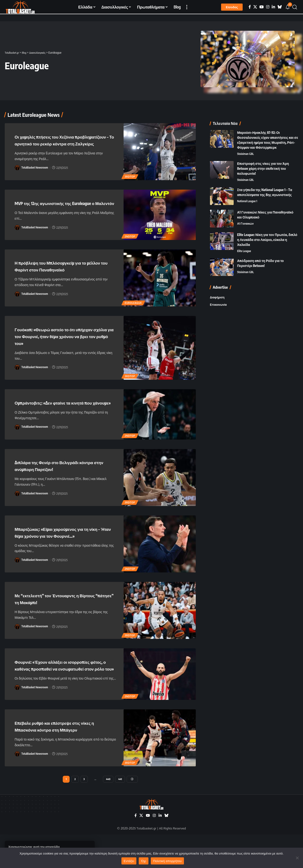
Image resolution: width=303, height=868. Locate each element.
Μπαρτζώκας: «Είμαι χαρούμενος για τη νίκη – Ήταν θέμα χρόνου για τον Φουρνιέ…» (62, 555)
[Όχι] (297, 858)
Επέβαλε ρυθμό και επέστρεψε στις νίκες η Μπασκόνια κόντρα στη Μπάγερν (65, 758)
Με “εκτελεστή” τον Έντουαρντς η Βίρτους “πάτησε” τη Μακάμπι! (56, 624)
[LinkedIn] (273, 7)
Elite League (245, 243)
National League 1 (248, 193)
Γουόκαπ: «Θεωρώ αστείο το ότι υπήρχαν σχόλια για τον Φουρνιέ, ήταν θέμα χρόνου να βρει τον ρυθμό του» (65, 349)
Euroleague (134, 315)
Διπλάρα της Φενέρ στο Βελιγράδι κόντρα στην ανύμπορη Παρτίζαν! (65, 485)
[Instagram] (268, 7)
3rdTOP (130, 183)
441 (120, 812)
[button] (187, 7)
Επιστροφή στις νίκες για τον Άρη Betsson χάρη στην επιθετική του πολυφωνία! (263, 159)
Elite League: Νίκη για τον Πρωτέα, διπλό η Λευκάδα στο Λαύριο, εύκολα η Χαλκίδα (267, 231)
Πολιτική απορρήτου (167, 861)
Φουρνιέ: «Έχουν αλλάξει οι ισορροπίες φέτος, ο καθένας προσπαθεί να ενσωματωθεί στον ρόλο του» (63, 694)
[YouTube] (262, 7)
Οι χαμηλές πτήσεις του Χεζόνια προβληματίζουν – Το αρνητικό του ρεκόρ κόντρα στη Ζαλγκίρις (64, 143)
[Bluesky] (280, 7)
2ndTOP (130, 249)
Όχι (144, 861)
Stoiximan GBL (246, 145)
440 (108, 812)
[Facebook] (250, 7)
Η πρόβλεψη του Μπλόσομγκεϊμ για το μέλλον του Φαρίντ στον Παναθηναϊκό (60, 279)
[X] (255, 7)
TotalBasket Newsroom (36, 174)
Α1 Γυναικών (246, 215)
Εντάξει (129, 861)
